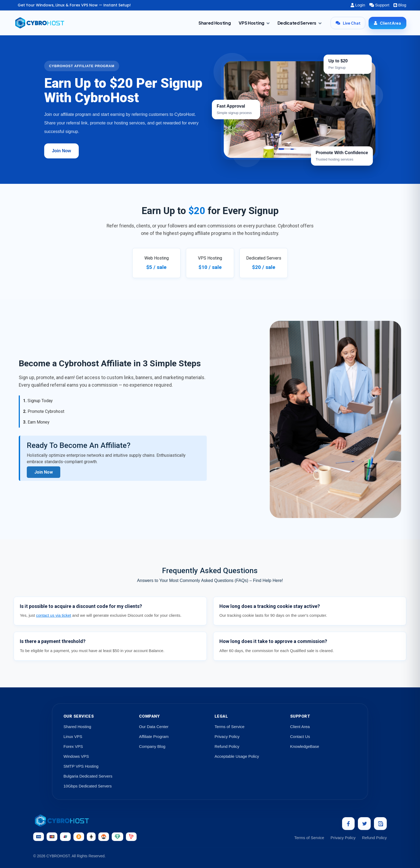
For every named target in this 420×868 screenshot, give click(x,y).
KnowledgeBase (305, 746)
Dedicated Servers (299, 23)
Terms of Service (230, 727)
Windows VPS (76, 756)
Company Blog (152, 746)
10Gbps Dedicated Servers (88, 786)
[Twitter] (364, 824)
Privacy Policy (227, 736)
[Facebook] (348, 824)
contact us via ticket (54, 615)
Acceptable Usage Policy (237, 756)
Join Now (61, 151)
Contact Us (300, 736)
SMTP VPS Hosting (81, 766)
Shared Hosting (215, 23)
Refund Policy (227, 746)
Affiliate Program (154, 736)
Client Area (387, 23)
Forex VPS (73, 746)
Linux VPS (73, 736)
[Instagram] (380, 824)
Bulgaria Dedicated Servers (88, 776)
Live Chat (348, 23)
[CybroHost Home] (85, 821)
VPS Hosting (254, 23)
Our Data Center (154, 727)
